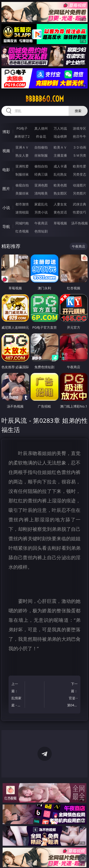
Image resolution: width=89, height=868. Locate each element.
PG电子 (22, 128)
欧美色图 (60, 185)
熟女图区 (60, 193)
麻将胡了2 (22, 136)
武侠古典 (80, 204)
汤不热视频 (80, 223)
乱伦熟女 (60, 174)
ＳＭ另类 (80, 155)
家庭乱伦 (41, 204)
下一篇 (72, 695)
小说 (6, 208)
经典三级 (41, 174)
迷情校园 (22, 212)
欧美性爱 (80, 166)
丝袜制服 (41, 155)
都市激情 (22, 204)
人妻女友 (60, 204)
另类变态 (80, 174)
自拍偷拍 (41, 147)
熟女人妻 (22, 155)
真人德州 (41, 128)
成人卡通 (60, 166)
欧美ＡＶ (60, 147)
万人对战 (60, 128)
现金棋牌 (60, 136)
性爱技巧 (80, 212)
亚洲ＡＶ (22, 147)
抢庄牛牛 (80, 136)
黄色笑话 (60, 212)
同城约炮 (22, 223)
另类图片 (80, 193)
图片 (6, 189)
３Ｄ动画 (80, 147)
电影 (6, 170)
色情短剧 (41, 231)
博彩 (6, 132)
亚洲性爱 (22, 166)
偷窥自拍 (22, 185)
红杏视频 (22, 231)
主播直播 (60, 155)
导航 (6, 227)
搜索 (78, 111)
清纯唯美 (41, 193)
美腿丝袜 (22, 193)
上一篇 (17, 695)
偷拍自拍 (41, 166)
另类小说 (41, 212)
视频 (6, 151)
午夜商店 (41, 223)
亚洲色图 (41, 185)
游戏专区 (80, 128)
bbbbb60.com (45, 99)
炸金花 (41, 136)
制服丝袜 (22, 174)
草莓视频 (60, 223)
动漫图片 (80, 185)
